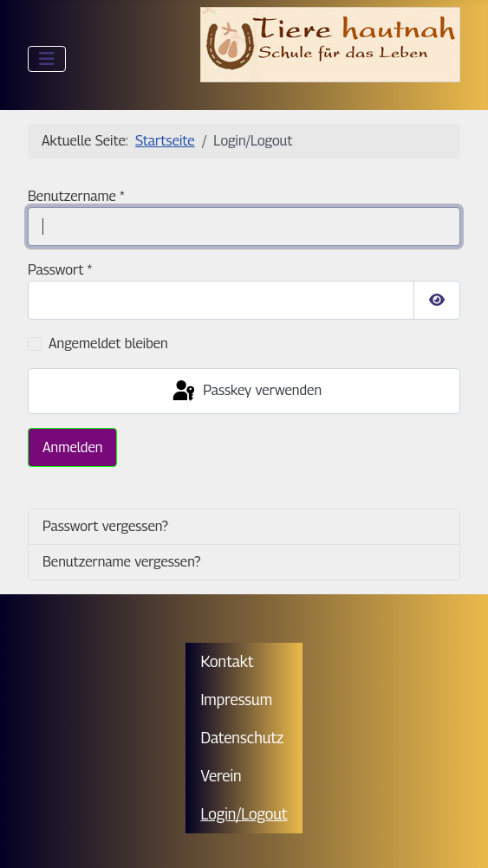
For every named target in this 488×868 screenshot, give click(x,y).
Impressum (236, 700)
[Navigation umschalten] (47, 59)
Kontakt (227, 661)
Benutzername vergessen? (121, 562)
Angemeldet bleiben (108, 343)
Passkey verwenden (246, 392)
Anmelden (72, 447)
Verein (221, 776)
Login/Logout (244, 814)
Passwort (60, 270)
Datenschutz (242, 738)
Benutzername (76, 196)
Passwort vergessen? (105, 526)
